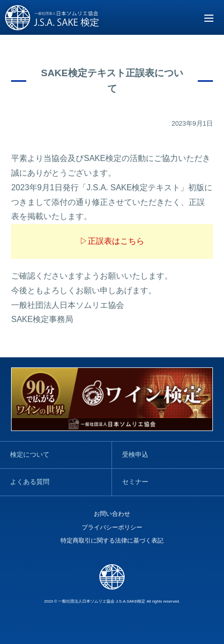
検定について (30, 454)
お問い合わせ (112, 514)
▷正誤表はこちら (112, 241)
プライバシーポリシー (112, 527)
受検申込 (135, 454)
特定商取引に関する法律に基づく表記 (112, 541)
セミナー (135, 482)
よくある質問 (30, 482)
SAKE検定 (52, 18)
